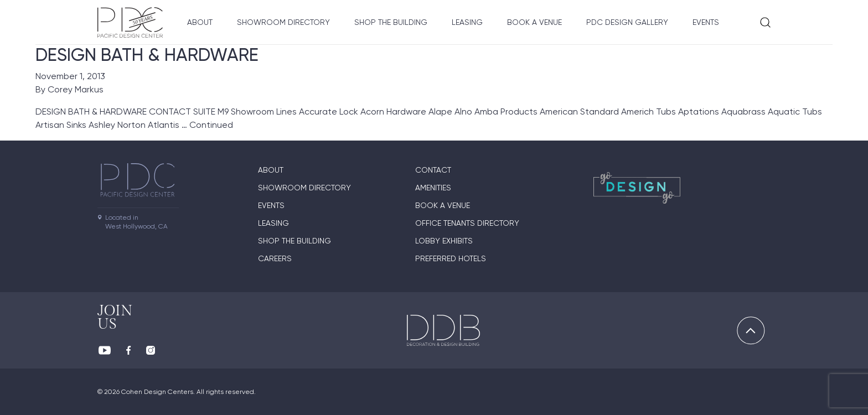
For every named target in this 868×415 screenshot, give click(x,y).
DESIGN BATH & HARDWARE (147, 55)
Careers (275, 258)
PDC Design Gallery (627, 22)
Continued (211, 125)
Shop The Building (391, 22)
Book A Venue (534, 22)
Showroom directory (283, 22)
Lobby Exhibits (444, 241)
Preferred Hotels (451, 258)
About (200, 22)
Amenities (433, 188)
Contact (433, 170)
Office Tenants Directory (467, 223)
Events (706, 22)
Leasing (467, 22)
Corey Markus (76, 89)
